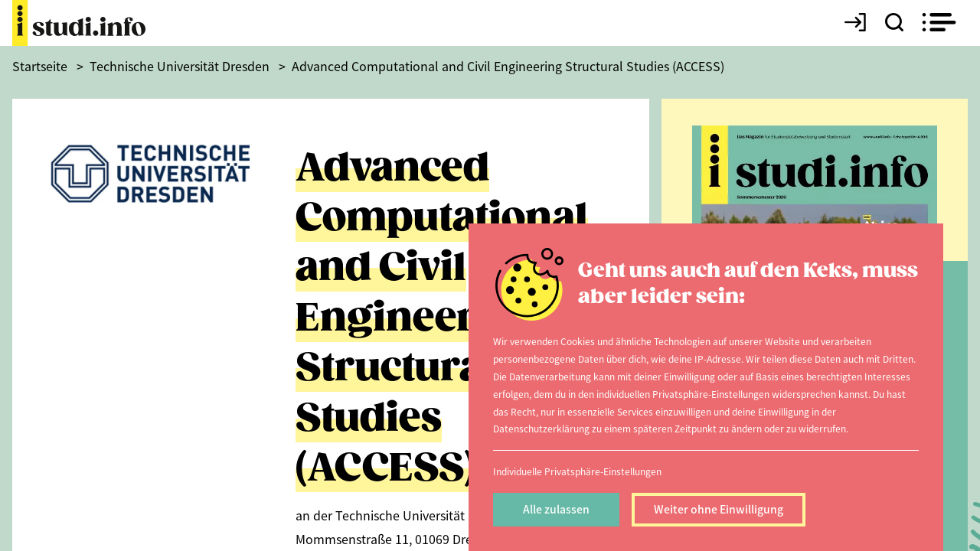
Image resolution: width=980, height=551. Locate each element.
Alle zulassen (556, 509)
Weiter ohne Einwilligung (719, 509)
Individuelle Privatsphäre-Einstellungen (577, 471)
